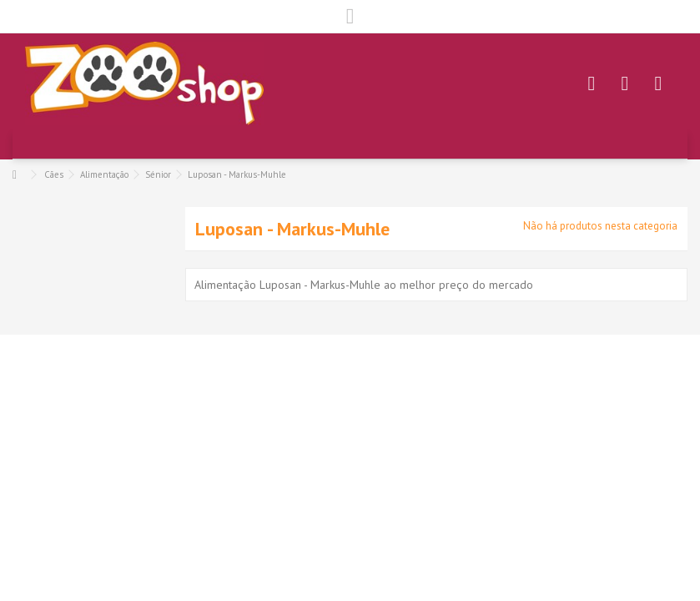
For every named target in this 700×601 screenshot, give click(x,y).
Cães (54, 174)
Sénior (158, 174)
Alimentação (104, 174)
